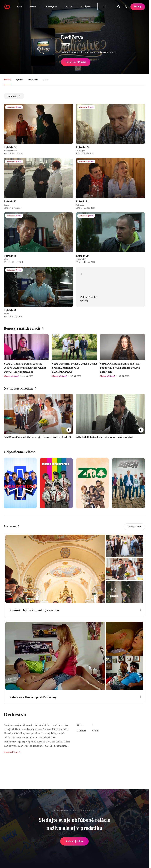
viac (114, 52)
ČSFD (66, 45)
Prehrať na (76, 62)
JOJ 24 (69, 7)
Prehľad (7, 79)
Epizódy (19, 79)
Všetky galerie (134, 527)
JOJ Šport (85, 7)
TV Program (51, 7)
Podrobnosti (33, 79)
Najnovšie (14, 96)
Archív (33, 7)
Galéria (46, 79)
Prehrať (74, 841)
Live (19, 7)
